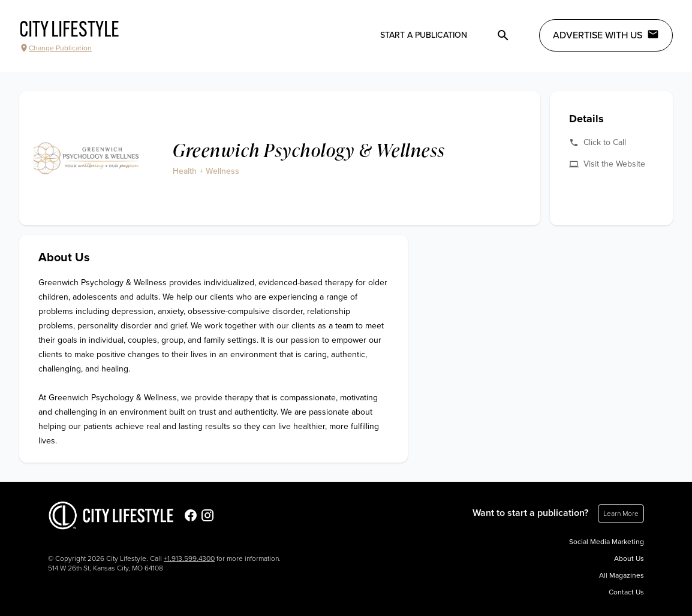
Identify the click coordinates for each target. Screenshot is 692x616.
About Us (629, 558)
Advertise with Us (606, 35)
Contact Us (626, 592)
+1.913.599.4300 (189, 558)
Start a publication (424, 35)
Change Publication (55, 48)
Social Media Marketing (607, 542)
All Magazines (622, 575)
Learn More (621, 514)
